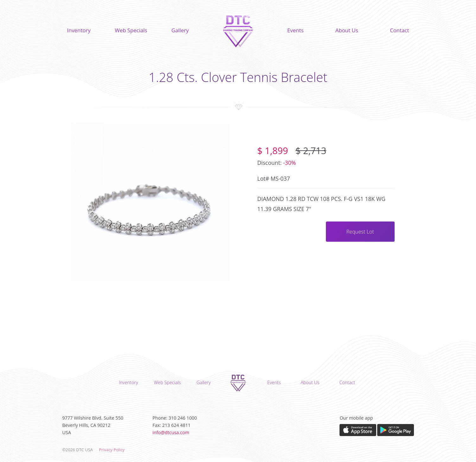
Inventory (79, 30)
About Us (347, 30)
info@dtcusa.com (171, 432)
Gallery (180, 30)
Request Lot (360, 232)
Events (295, 30)
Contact (399, 30)
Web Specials (131, 30)
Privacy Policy (112, 450)
